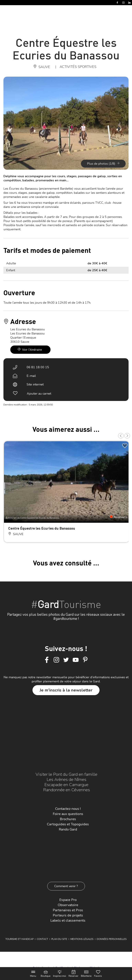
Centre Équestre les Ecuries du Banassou (42, 528)
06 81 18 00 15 (38, 367)
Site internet (35, 384)
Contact (42, 939)
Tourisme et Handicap (19, 939)
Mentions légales (82, 939)
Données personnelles (112, 939)
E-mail (31, 376)
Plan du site (59, 939)
